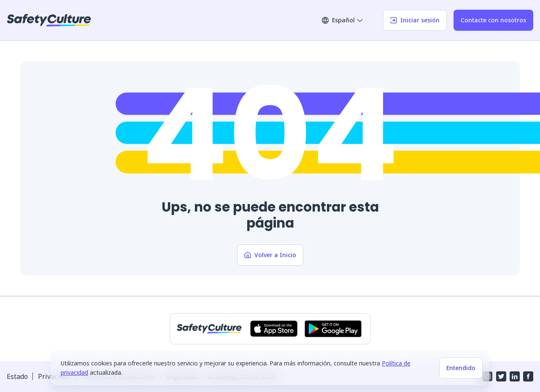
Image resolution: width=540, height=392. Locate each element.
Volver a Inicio (270, 255)
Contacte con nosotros (493, 20)
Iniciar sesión (415, 20)
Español (343, 20)
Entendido (461, 368)
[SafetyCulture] (49, 20)
